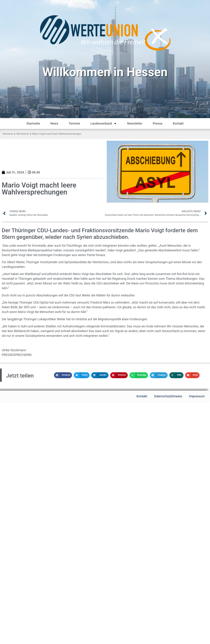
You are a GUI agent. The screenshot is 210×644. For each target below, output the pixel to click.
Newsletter (135, 123)
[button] (63, 375)
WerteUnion (23, 134)
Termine (74, 123)
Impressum (197, 396)
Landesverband (104, 124)
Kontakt (178, 123)
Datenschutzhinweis (168, 396)
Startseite (33, 123)
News (54, 123)
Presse (158, 123)
